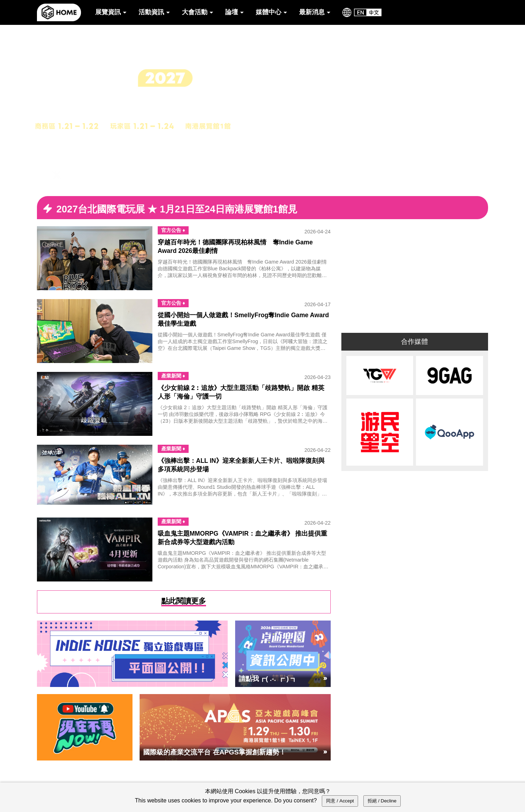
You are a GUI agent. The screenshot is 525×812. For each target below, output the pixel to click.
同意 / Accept (340, 801)
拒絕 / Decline (382, 801)
